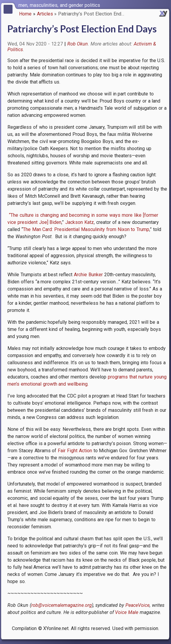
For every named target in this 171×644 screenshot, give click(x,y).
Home (25, 14)
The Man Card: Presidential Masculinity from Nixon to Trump (86, 229)
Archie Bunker (88, 275)
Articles (45, 14)
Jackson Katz (80, 222)
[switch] (165, 5)
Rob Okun (78, 44)
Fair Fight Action (75, 451)
